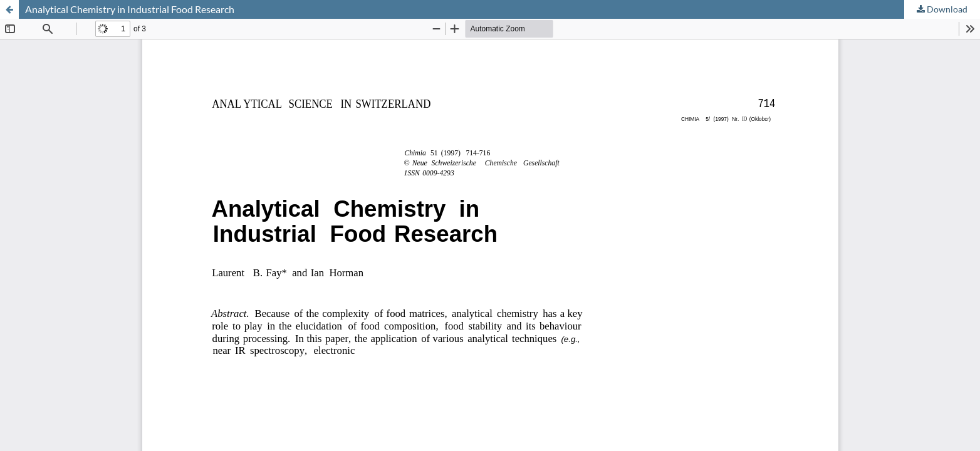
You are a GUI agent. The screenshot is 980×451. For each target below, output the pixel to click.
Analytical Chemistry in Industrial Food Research (130, 9)
